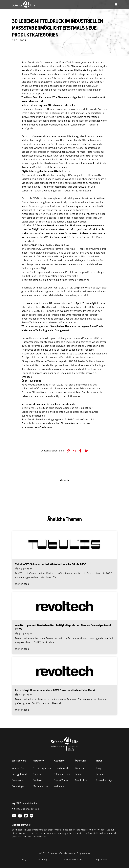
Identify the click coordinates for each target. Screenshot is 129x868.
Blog (98, 768)
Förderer (38, 780)
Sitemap (43, 860)
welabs (86, 854)
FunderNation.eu (35, 416)
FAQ (24, 860)
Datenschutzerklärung (72, 860)
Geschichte (81, 780)
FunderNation (68, 323)
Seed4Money (61, 780)
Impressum (102, 860)
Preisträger (18, 787)
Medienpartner (41, 787)
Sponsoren (39, 774)
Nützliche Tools (62, 774)
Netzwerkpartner (42, 768)
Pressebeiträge (104, 780)
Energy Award (19, 774)
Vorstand (80, 768)
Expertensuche (62, 768)
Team (78, 774)
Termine (100, 774)
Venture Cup (19, 768)
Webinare (59, 787)
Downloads (18, 780)
